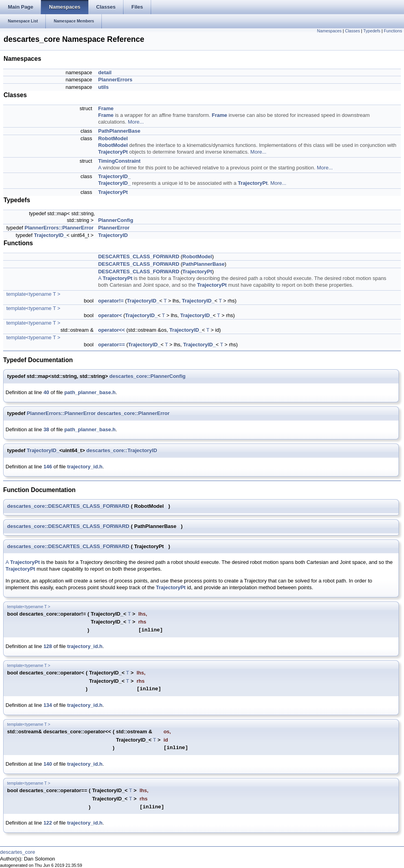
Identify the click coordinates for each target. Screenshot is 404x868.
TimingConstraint (119, 161)
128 (48, 646)
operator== (112, 345)
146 (48, 467)
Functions (393, 31)
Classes (352, 31)
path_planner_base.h (90, 392)
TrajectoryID (113, 235)
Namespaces (329, 31)
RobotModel (113, 138)
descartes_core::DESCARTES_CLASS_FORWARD (68, 506)
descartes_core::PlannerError (133, 413)
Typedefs (372, 31)
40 (46, 392)
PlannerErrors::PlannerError (59, 228)
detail (105, 72)
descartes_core (18, 852)
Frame (106, 108)
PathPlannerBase (119, 131)
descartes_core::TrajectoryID (122, 450)
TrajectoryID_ (114, 176)
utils (104, 87)
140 (48, 764)
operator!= (111, 301)
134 (48, 705)
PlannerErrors (115, 80)
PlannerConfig (116, 220)
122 (48, 823)
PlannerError (114, 228)
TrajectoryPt (113, 152)
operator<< (112, 330)
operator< (110, 315)
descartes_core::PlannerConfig (147, 376)
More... (136, 122)
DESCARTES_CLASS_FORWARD (139, 256)
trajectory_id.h (85, 467)
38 (46, 429)
